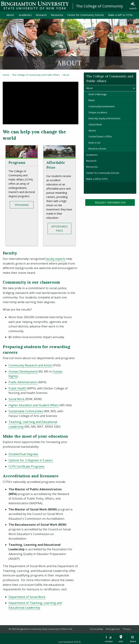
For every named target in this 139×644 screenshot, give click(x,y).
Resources (57, 15)
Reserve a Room (97, 149)
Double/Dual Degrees (23, 454)
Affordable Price (59, 228)
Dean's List (94, 143)
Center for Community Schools (86, 15)
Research (41, 15)
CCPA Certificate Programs (27, 466)
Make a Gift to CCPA (121, 15)
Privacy (127, 629)
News (92, 100)
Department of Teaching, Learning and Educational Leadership (35, 605)
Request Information (110, 202)
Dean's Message (98, 94)
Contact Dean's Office (100, 136)
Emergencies (113, 629)
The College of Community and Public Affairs (36, 75)
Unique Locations (98, 112)
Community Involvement (101, 106)
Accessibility (96, 629)
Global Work (95, 124)
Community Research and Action (30, 365)
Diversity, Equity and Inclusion (104, 118)
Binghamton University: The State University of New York (35, 6)
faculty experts (55, 259)
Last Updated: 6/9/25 (70, 642)
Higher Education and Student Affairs (34, 405)
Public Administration (23, 382)
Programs (22, 205)
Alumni (92, 130)
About (11, 15)
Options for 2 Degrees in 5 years (31, 460)
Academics (25, 15)
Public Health (17, 388)
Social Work (16, 399)
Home (6, 75)
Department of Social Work (27, 597)
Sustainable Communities (26, 411)
